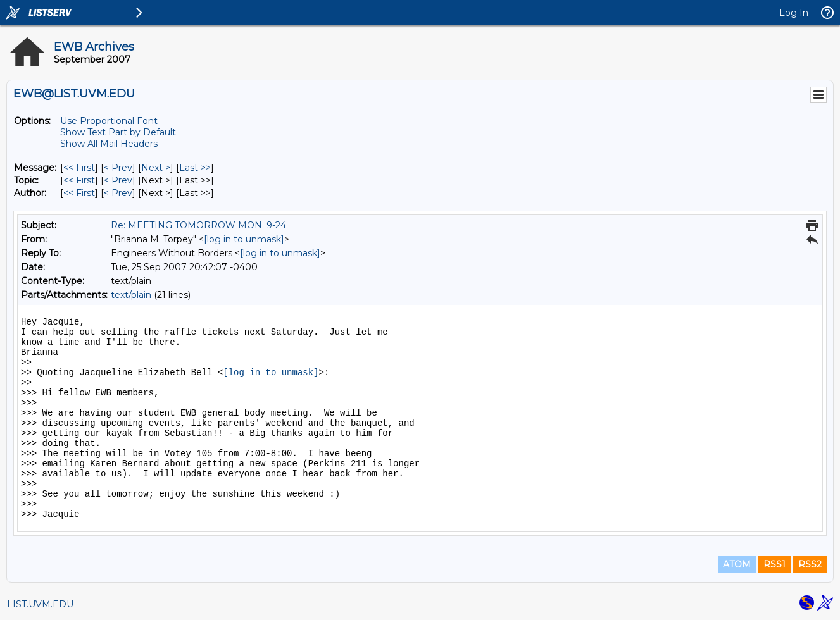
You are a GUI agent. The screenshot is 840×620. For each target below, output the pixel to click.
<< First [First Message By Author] (79, 193)
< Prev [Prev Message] (118, 168)
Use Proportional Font (109, 121)
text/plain (131, 295)
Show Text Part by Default (118, 132)
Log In (794, 13)
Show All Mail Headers (109, 144)
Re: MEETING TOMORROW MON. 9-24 (198, 225)
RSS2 (810, 564)
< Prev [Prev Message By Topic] (118, 180)
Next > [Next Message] (156, 168)
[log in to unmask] (244, 239)
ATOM (737, 564)
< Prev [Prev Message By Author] (118, 193)
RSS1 (774, 564)
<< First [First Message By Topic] (79, 180)
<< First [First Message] (79, 168)
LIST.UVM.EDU (40, 604)
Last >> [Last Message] (195, 168)
